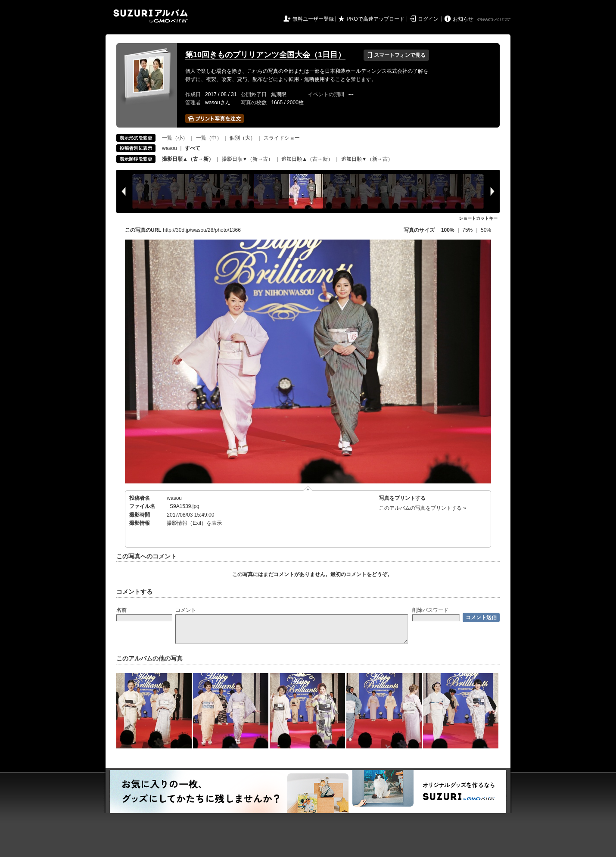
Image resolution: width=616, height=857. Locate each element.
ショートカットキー (478, 218)
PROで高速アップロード (376, 19)
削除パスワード (430, 610)
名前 (121, 610)
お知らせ (463, 19)
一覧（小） (175, 138)
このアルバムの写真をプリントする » (423, 508)
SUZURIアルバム (151, 16)
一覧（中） (209, 138)
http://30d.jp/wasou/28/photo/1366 (202, 230)
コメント (186, 610)
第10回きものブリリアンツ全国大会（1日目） (265, 55)
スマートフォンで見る (396, 55)
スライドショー (282, 138)
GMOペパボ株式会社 (495, 20)
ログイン (428, 19)
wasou (170, 148)
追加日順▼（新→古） (367, 159)
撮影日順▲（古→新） (188, 159)
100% (448, 230)
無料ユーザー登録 (313, 19)
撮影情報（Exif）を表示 (194, 523)
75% (468, 230)
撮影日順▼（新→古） (248, 159)
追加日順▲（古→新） (307, 159)
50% (486, 230)
